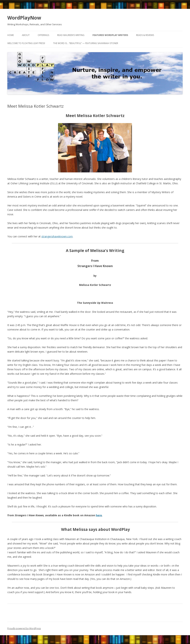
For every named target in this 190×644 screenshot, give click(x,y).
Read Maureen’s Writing (71, 35)
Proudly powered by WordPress (24, 628)
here (99, 515)
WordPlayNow (24, 18)
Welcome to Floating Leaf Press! (26, 43)
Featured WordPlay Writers (110, 35)
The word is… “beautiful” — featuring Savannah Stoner (86, 43)
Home (11, 35)
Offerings (43, 35)
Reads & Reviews (145, 35)
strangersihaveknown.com (57, 236)
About (26, 35)
